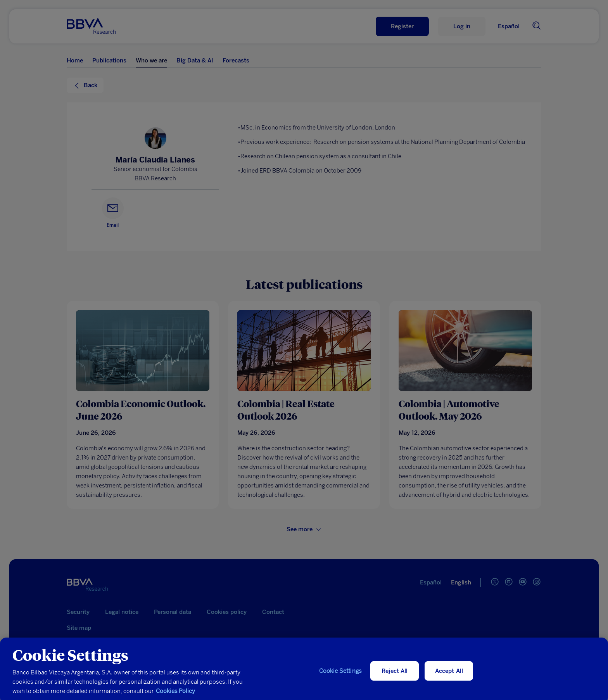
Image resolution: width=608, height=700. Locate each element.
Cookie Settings (340, 674)
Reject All (395, 674)
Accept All (449, 674)
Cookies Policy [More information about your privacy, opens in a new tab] (175, 695)
